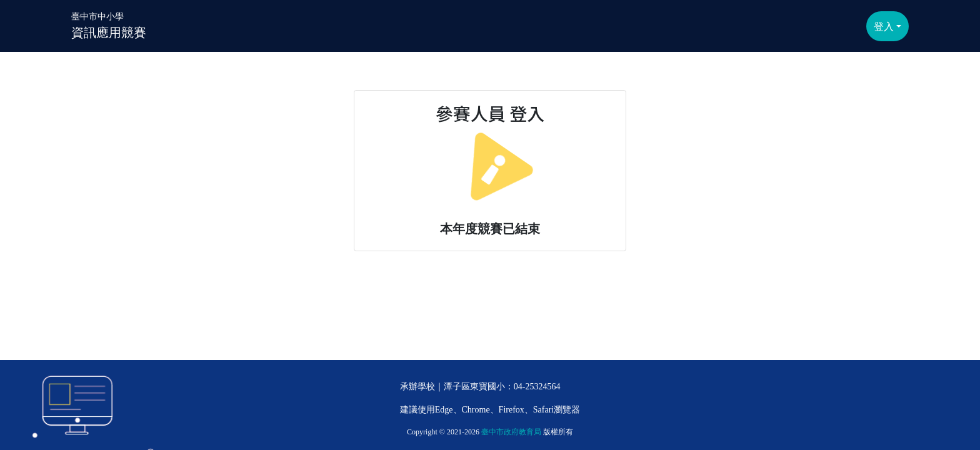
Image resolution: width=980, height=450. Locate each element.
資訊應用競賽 (109, 24)
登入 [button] (884, 26)
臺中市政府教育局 (511, 432)
